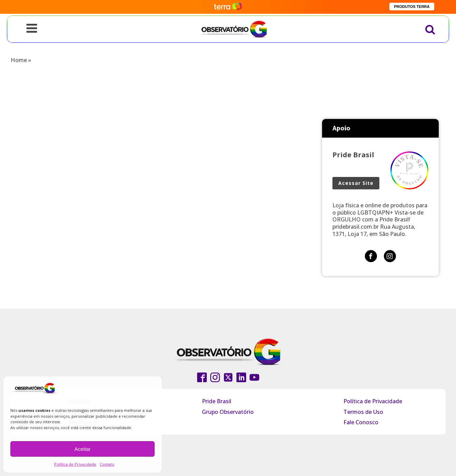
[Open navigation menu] (32, 29)
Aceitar (83, 449)
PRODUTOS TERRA (412, 7)
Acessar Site (356, 183)
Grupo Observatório (228, 412)
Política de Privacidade (75, 464)
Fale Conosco (361, 422)
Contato (107, 464)
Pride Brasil (217, 401)
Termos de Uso (363, 412)
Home (19, 60)
